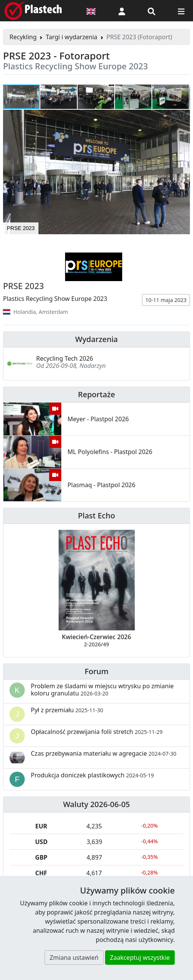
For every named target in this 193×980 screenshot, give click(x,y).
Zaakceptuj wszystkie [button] (140, 958)
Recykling (23, 37)
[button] (122, 11)
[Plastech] (33, 11)
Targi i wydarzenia (71, 37)
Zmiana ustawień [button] (74, 958)
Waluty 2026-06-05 (97, 804)
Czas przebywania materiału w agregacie (104, 753)
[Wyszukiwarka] (152, 11)
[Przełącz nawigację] (181, 11)
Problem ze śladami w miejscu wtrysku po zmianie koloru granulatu (102, 690)
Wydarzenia (96, 339)
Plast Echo (96, 516)
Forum (96, 671)
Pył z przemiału (67, 710)
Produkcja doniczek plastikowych (92, 775)
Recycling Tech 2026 (65, 358)
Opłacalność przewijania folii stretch (97, 732)
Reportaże (96, 394)
